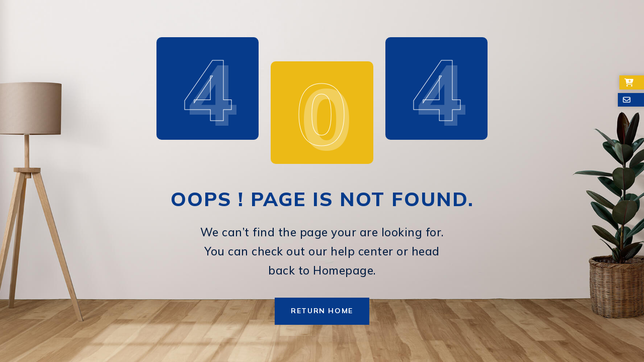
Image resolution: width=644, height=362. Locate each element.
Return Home (322, 311)
